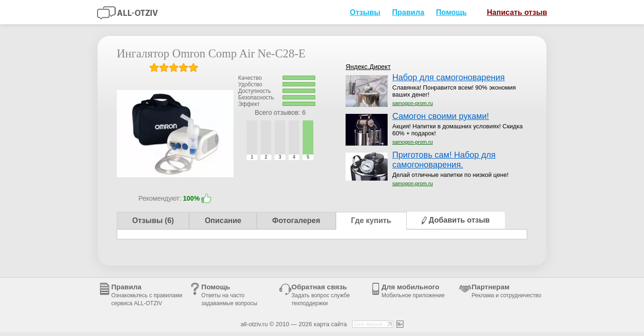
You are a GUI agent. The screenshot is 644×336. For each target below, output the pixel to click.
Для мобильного (413, 291)
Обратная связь (321, 295)
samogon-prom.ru (413, 103)
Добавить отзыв (456, 220)
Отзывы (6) (153, 220)
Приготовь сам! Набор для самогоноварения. (444, 160)
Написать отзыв (513, 12)
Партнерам (506, 291)
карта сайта (330, 324)
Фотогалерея (296, 220)
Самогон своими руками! (441, 116)
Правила (408, 12)
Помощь (452, 12)
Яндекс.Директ (368, 67)
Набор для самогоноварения (449, 77)
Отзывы (365, 12)
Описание (223, 220)
